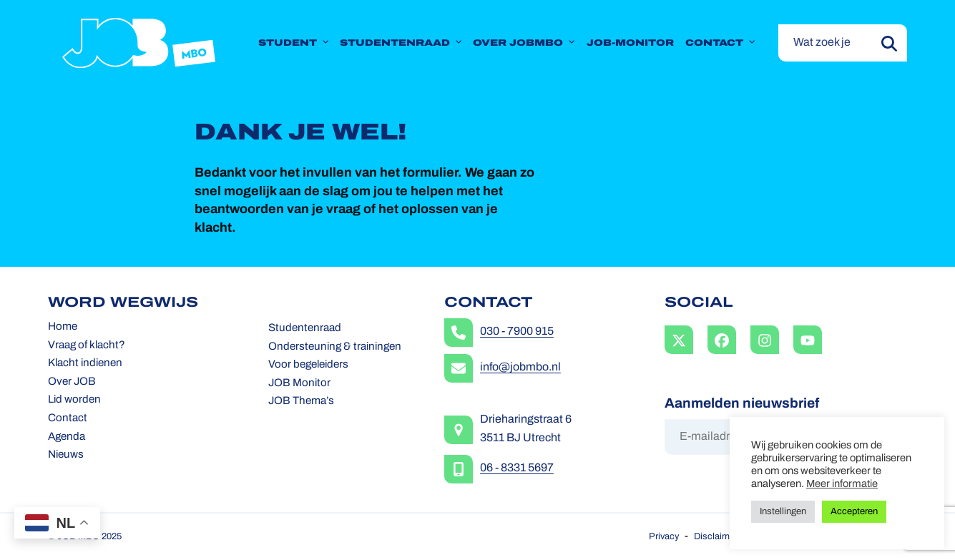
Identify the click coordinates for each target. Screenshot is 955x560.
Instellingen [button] (783, 512)
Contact (68, 419)
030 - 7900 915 (517, 332)
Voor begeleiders (308, 365)
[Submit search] (889, 43)
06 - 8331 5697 (517, 468)
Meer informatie (842, 485)
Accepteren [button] (854, 512)
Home (63, 327)
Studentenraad (305, 329)
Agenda (67, 437)
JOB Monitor (299, 384)
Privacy (664, 537)
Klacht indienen (85, 364)
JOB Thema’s (301, 402)
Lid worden (74, 400)
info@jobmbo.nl (520, 368)
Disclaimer (716, 537)
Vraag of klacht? (87, 346)
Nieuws (66, 455)
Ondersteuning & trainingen (335, 347)
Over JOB (72, 382)
